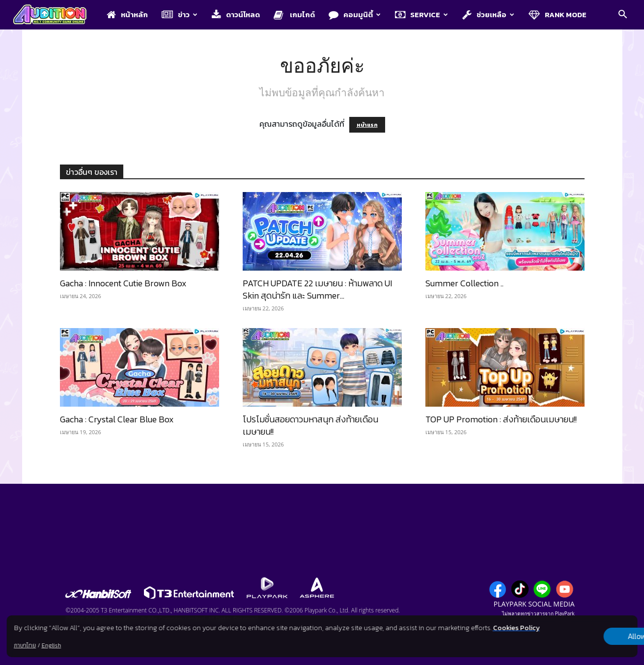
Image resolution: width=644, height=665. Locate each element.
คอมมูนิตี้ (355, 14)
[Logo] (55, 15)
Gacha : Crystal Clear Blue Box (117, 419)
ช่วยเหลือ (488, 14)
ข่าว (180, 14)
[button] (622, 15)
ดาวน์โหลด (236, 14)
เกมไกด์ (294, 14)
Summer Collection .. (464, 283)
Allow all (586, 637)
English (51, 645)
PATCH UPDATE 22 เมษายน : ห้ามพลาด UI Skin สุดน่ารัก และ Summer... (317, 289)
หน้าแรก (367, 125)
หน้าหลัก (127, 14)
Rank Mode (558, 14)
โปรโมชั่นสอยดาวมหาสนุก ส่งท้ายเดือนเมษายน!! (310, 425)
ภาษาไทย (25, 645)
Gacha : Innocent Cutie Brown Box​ (123, 283)
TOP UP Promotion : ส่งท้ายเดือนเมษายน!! (501, 419)
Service (421, 14)
